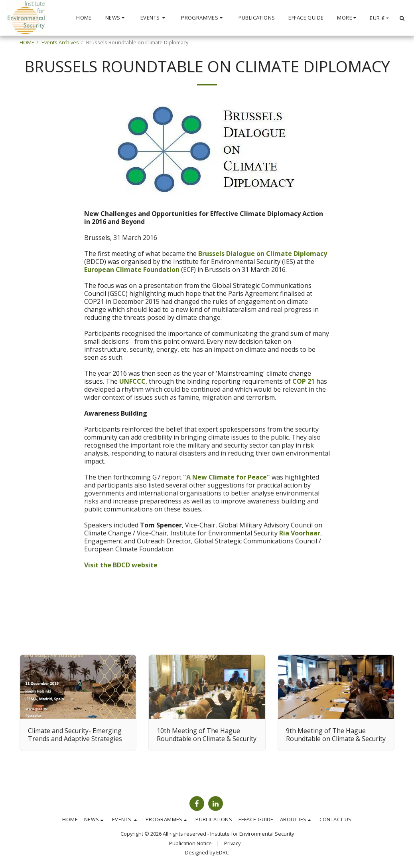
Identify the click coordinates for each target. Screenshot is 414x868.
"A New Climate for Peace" (227, 477)
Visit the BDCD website (121, 565)
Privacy (232, 843)
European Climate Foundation (133, 270)
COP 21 (304, 381)
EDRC (223, 852)
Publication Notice (190, 843)
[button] (116, 18)
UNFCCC (132, 381)
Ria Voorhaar (300, 533)
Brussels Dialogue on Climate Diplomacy (263, 254)
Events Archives (60, 42)
